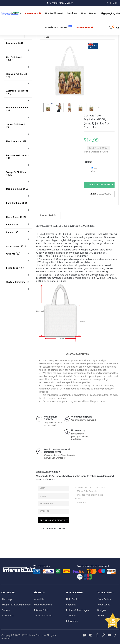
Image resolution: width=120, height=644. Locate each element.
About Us (39, 599)
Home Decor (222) (16, 217)
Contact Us (8, 616)
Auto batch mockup (59, 27)
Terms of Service (43, 616)
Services (72, 13)
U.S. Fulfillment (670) (14, 59)
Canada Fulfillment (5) (17, 76)
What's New (85, 28)
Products (16, 13)
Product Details (48, 215)
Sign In (102, 616)
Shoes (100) (13, 232)
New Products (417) (17, 141)
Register (116, 13)
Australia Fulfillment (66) (17, 92)
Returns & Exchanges (77, 610)
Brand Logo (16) (15, 268)
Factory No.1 (94, 35)
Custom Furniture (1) (18, 282)
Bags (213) (12, 225)
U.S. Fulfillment (54, 13)
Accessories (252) (16, 246)
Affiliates (71, 616)
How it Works (89, 13)
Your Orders (104, 599)
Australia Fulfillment (76, 35)
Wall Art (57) (13, 254)
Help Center (73, 599)
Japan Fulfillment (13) (16, 126)
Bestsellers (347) (15, 43)
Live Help (7, 599)
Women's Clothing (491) (16, 174)
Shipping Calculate (100, 194)
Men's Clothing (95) (17, 189)
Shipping (71, 605)
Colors (89, 162)
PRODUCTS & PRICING (54, 35)
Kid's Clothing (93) (17, 203)
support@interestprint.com (17, 605)
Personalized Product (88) (17, 157)
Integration (72, 621)
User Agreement (43, 605)
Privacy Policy (41, 610)
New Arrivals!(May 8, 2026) (60, 3)
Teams (6, 610)
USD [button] (116, 3)
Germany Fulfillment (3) (17, 109)
